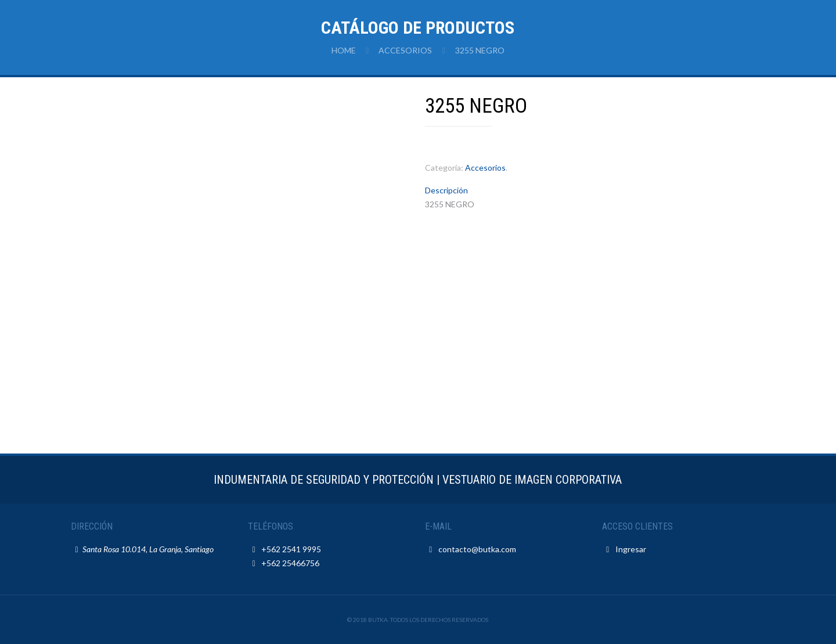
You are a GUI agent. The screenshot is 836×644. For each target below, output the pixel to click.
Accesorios (405, 50)
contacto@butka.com (477, 549)
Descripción (446, 190)
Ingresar (631, 549)
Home (344, 50)
